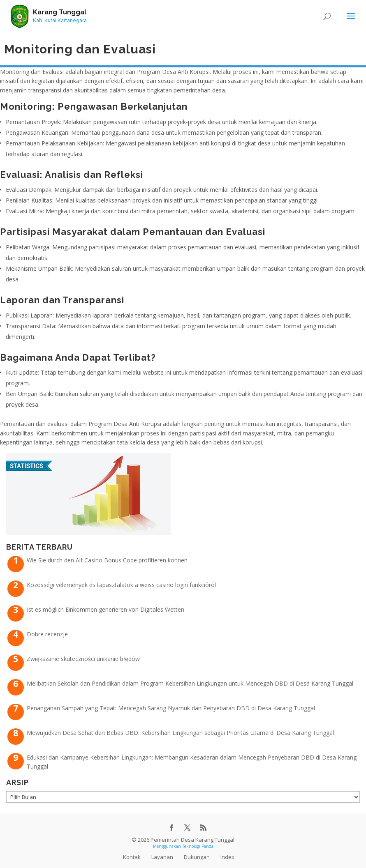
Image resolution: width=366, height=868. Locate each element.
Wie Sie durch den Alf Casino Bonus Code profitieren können (107, 560)
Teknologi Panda (198, 846)
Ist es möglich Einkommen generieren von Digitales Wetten (105, 609)
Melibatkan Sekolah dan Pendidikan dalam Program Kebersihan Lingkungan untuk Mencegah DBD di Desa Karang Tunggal (190, 683)
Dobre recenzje (47, 634)
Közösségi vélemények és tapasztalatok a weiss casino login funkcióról (121, 585)
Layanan (162, 857)
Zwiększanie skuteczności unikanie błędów (83, 659)
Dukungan (197, 857)
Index (227, 857)
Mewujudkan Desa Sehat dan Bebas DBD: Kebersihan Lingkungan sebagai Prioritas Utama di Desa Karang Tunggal (180, 733)
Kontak (132, 857)
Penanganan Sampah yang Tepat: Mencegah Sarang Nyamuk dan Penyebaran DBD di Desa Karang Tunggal (171, 708)
